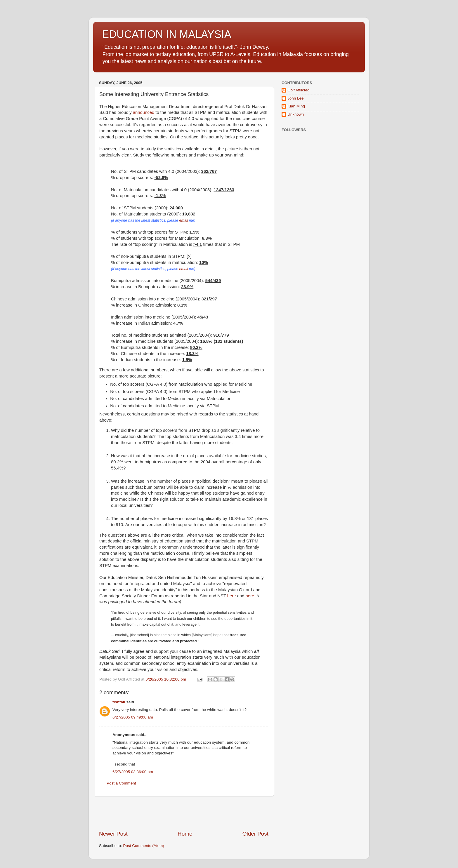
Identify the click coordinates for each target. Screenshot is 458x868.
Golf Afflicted (299, 90)
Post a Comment (121, 783)
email (183, 220)
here (232, 596)
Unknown (296, 114)
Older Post (255, 834)
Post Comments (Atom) (144, 846)
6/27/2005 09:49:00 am (133, 717)
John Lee (296, 98)
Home (185, 834)
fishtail (119, 702)
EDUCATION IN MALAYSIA (167, 34)
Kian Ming (296, 106)
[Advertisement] (184, 813)
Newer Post (113, 834)
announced (144, 112)
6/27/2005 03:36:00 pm (133, 772)
